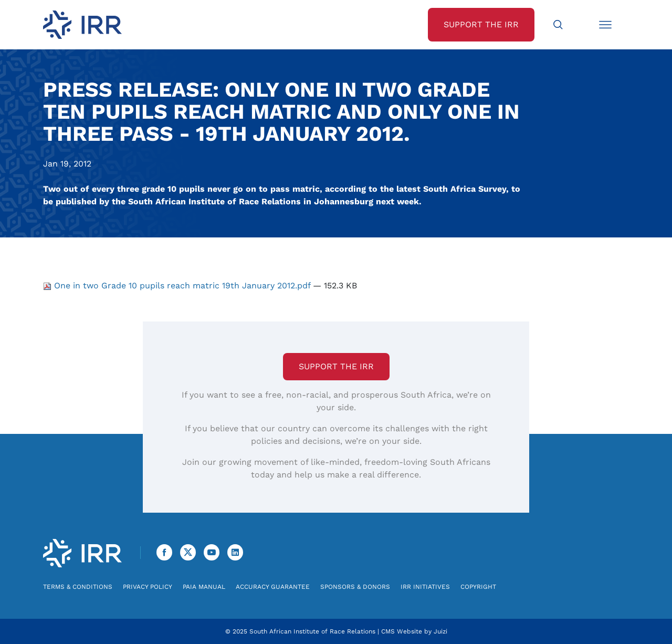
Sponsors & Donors (355, 587)
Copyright (478, 587)
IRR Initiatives (425, 587)
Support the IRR (336, 366)
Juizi (440, 631)
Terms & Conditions (78, 587)
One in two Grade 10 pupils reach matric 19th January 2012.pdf (178, 285)
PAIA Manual (204, 587)
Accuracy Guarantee (273, 587)
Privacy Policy (148, 587)
